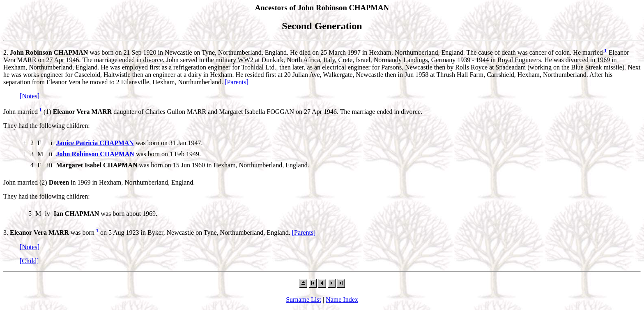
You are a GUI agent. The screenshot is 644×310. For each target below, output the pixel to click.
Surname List (304, 300)
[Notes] (30, 96)
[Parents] (237, 82)
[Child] (29, 261)
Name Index (342, 300)
